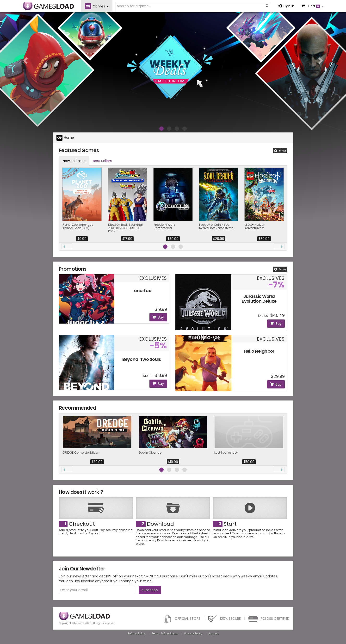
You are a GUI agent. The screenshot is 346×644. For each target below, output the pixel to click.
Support (213, 633)
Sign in (286, 6)
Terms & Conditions (165, 633)
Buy (158, 317)
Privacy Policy (193, 633)
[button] (26, 60)
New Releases (74, 161)
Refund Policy (137, 633)
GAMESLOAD (48, 6)
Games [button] (97, 6)
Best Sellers (102, 161)
